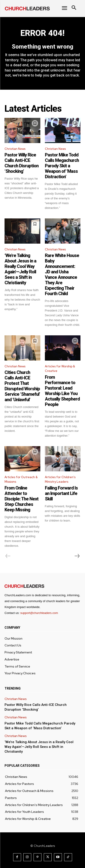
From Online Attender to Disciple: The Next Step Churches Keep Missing (22, 499)
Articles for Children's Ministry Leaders (60, 480)
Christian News (15, 149)
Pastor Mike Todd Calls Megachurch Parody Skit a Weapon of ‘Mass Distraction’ (62, 166)
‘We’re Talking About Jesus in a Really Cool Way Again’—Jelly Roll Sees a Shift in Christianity (20, 269)
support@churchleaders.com (39, 613)
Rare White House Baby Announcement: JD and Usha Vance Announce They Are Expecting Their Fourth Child (62, 274)
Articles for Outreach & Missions (21, 480)
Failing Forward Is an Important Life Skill (61, 493)
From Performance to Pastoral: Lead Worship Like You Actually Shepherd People (62, 391)
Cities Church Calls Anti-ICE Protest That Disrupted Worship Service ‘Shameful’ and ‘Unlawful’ (22, 386)
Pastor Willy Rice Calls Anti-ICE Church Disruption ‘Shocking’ (22, 163)
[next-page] (77, 556)
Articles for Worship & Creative (60, 369)
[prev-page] (8, 556)
